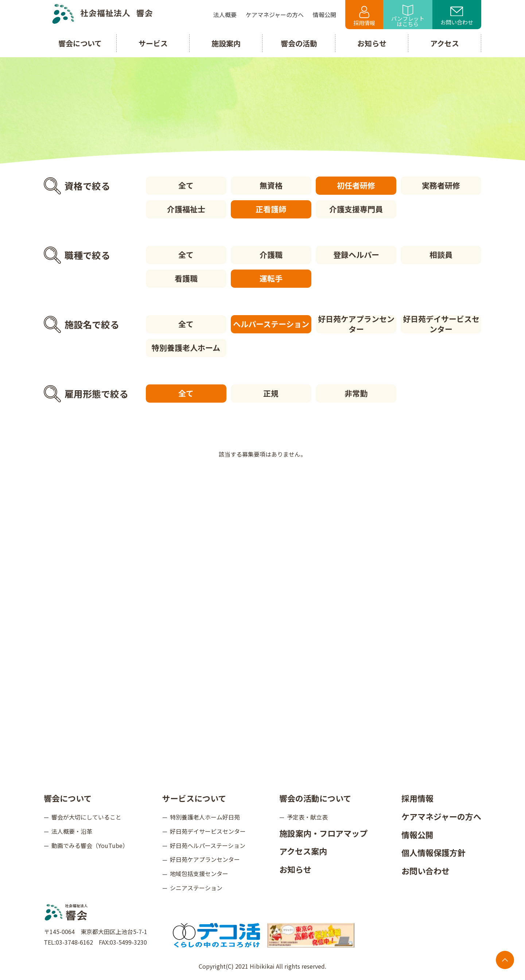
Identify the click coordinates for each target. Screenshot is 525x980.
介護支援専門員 (356, 209)
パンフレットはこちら (408, 16)
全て (186, 185)
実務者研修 (441, 185)
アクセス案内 (303, 851)
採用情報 (364, 16)
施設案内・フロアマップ (323, 833)
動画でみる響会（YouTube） (90, 845)
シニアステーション (196, 888)
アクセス (445, 43)
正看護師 (271, 209)
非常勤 (356, 393)
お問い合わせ (457, 16)
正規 (271, 393)
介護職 (271, 255)
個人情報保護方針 (433, 852)
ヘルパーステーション (271, 324)
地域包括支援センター (199, 874)
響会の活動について (315, 798)
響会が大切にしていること (86, 817)
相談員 (441, 255)
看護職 (186, 278)
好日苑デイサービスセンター (441, 324)
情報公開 (417, 834)
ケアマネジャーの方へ (441, 816)
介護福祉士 (186, 209)
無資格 (271, 185)
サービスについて (194, 798)
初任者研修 (356, 185)
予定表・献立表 (307, 817)
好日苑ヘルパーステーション (208, 845)
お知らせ (295, 869)
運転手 (271, 278)
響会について (68, 798)
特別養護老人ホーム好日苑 (205, 817)
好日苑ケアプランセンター (356, 324)
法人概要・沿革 (72, 831)
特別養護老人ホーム (186, 348)
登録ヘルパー (356, 255)
